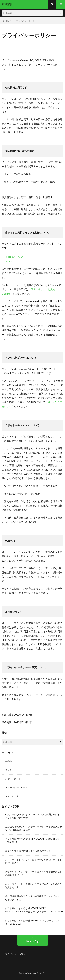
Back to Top (32, 941)
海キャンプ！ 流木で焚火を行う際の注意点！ (28, 851)
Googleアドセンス (15, 257)
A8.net (9, 262)
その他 (9, 761)
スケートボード (13, 779)
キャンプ (10, 770)
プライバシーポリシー (16, 954)
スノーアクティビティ (16, 787)
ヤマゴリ (41, 973)
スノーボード (12, 796)
